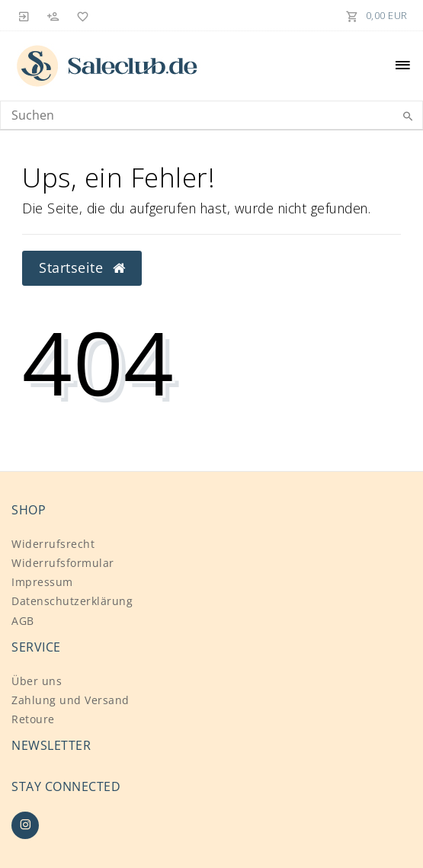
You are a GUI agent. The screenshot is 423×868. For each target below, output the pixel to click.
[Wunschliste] (80, 15)
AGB (23, 621)
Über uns (37, 681)
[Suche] (408, 117)
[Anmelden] (24, 15)
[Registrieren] (53, 15)
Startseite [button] (82, 267)
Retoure (33, 719)
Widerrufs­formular (63, 563)
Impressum (42, 582)
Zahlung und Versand (70, 700)
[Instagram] (25, 825)
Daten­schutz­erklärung (72, 601)
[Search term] (211, 115)
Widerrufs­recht (53, 544)
